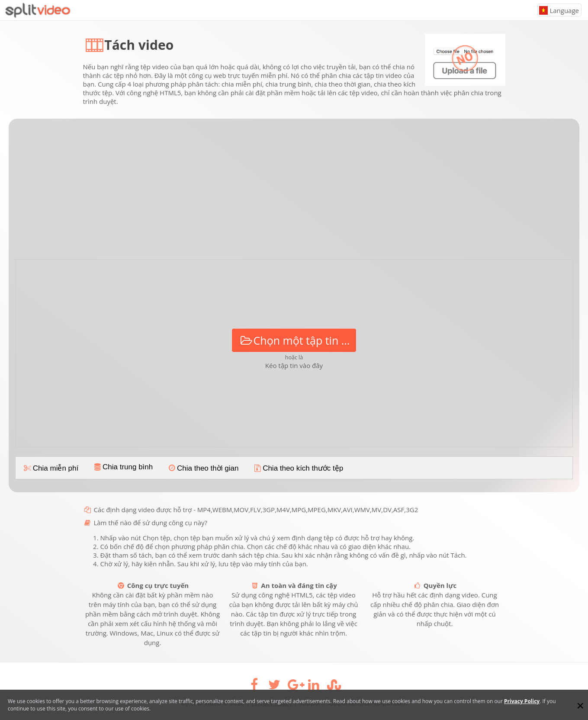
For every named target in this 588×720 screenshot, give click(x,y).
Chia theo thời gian (202, 468)
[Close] (580, 706)
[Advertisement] (294, 192)
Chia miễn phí (50, 468)
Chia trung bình (122, 467)
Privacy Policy (522, 701)
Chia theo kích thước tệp (298, 468)
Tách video (139, 45)
